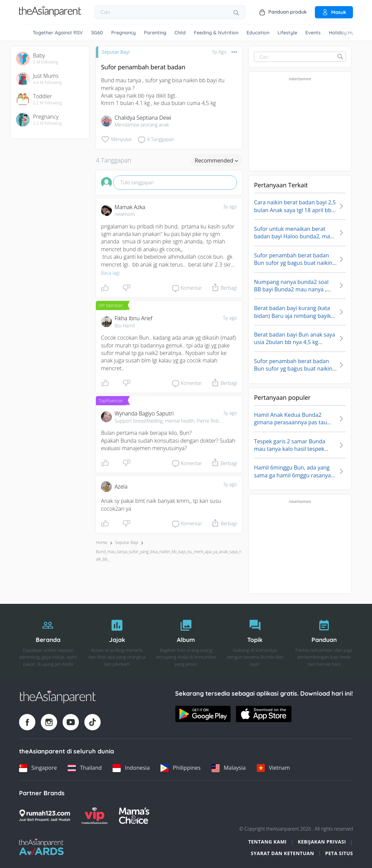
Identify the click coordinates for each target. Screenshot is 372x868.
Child (180, 33)
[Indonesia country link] (131, 768)
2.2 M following (47, 103)
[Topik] (255, 641)
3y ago (230, 207)
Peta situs (339, 853)
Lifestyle (287, 33)
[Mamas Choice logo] (134, 816)
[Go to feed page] (50, 15)
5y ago (230, 318)
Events (313, 33)
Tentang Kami (267, 842)
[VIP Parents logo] (95, 816)
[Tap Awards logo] (41, 847)
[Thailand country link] (85, 768)
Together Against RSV (58, 33)
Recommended (216, 160)
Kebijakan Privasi (322, 842)
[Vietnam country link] (273, 768)
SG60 (97, 33)
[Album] (186, 641)
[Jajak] (117, 641)
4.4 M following (47, 83)
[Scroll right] (348, 33)
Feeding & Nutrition (216, 33)
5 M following (46, 62)
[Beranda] (48, 641)
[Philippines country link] (181, 768)
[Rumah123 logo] (45, 816)
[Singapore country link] (38, 768)
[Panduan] (324, 641)
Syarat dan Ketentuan (283, 853)
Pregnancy (123, 33)
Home (102, 542)
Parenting (155, 33)
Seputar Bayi (116, 52)
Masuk (334, 12)
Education (258, 33)
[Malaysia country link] (229, 768)
